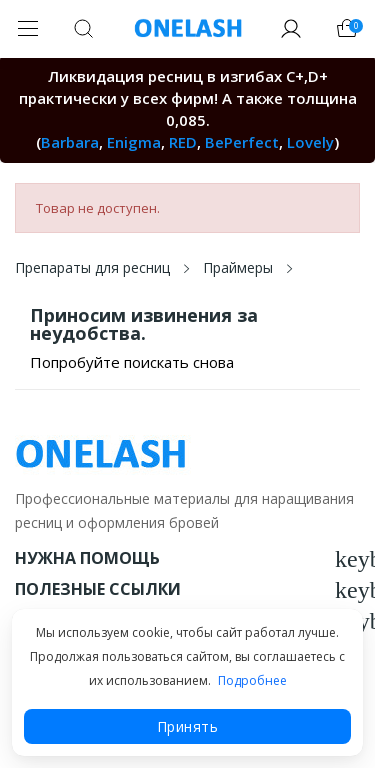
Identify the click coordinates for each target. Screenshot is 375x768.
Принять (188, 726)
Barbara (70, 142)
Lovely (310, 142)
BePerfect (242, 142)
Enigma (134, 142)
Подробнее (252, 680)
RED (183, 142)
